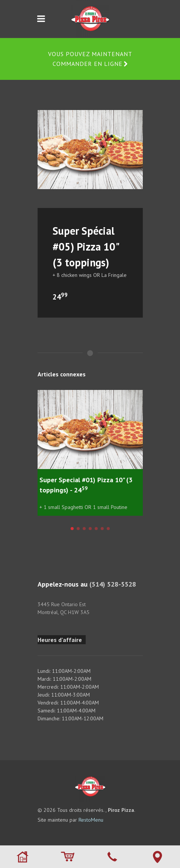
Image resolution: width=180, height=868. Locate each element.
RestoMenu (91, 820)
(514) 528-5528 (113, 584)
